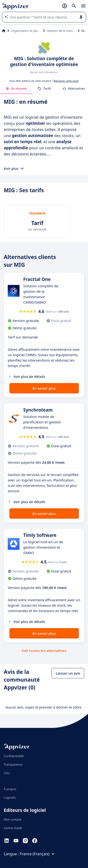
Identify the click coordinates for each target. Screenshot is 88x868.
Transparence (13, 764)
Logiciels (10, 797)
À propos (10, 789)
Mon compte (13, 819)
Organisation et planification (26, 31)
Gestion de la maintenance (61, 31)
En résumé (16, 88)
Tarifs (44, 88)
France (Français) (38, 854)
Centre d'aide (13, 828)
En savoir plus (44, 388)
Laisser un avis (68, 673)
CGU (7, 773)
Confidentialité (14, 756)
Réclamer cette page (66, 81)
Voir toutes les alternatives (44, 651)
